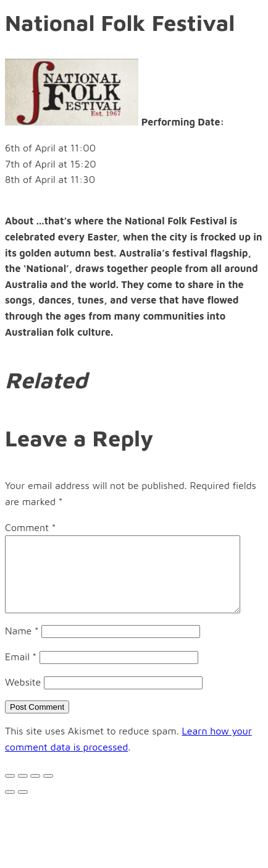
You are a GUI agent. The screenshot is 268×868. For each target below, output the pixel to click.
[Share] (23, 791)
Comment (30, 527)
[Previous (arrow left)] (10, 807)
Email (21, 671)
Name (22, 645)
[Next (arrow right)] (23, 807)
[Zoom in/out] (48, 791)
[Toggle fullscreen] (35, 791)
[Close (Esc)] (10, 791)
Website (23, 697)
